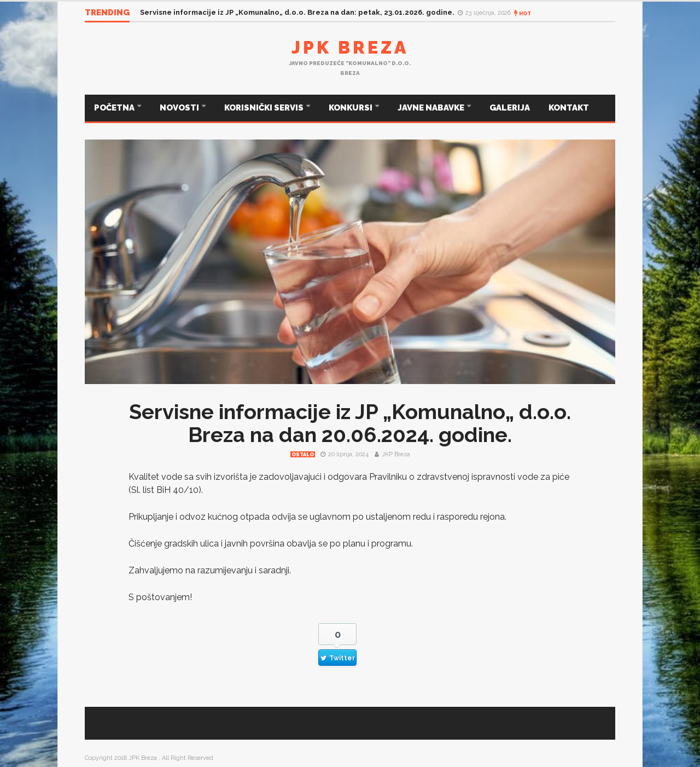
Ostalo (303, 455)
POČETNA (115, 108)
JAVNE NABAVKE (432, 108)
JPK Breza (350, 47)
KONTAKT (569, 108)
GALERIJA (510, 108)
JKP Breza (396, 454)
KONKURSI (351, 108)
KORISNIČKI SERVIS (265, 108)
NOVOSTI (180, 108)
